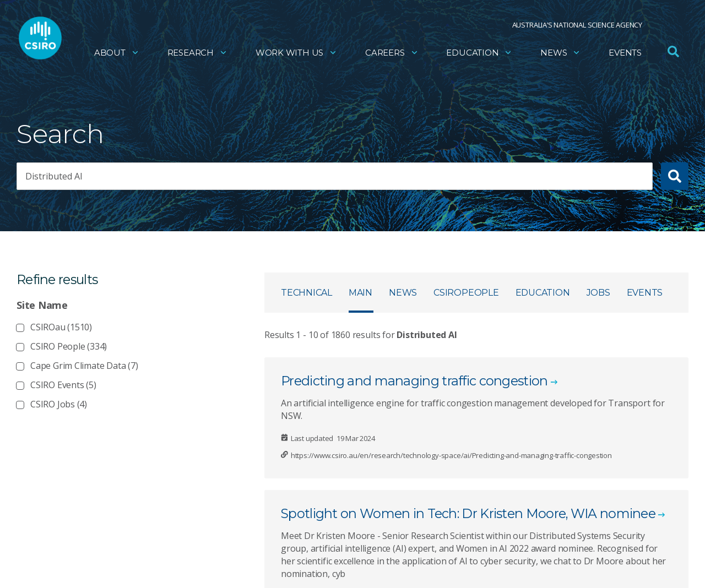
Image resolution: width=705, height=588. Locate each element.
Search (60, 134)
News (560, 53)
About (117, 53)
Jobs (598, 293)
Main (360, 293)
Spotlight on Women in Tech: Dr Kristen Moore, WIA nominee (468, 513)
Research (197, 53)
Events (625, 53)
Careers (392, 53)
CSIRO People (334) (69, 346)
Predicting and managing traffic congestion (414, 381)
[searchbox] (335, 176)
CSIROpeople (466, 293)
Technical (307, 293)
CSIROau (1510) (61, 327)
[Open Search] (673, 52)
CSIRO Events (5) (63, 385)
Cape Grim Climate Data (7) (84, 366)
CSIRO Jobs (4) (59, 404)
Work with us (296, 53)
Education (479, 53)
